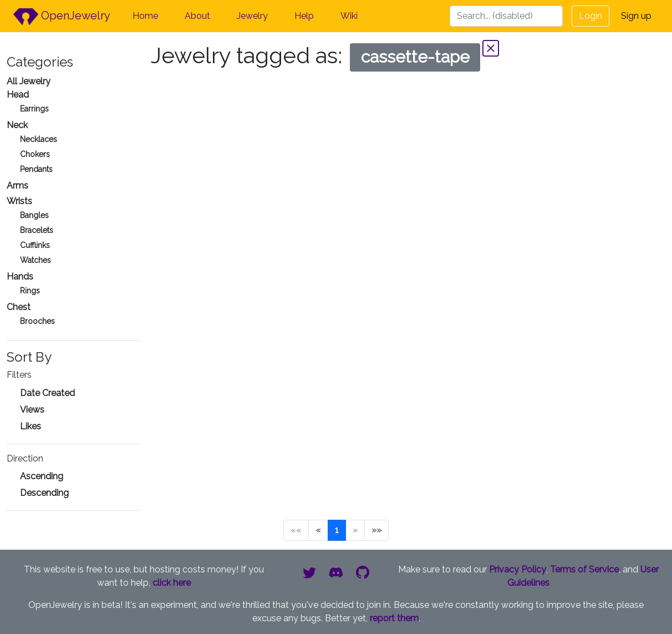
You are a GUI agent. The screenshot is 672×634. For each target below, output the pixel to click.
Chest (19, 307)
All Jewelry (29, 81)
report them (394, 618)
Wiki (349, 16)
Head (18, 95)
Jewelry (252, 16)
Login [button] (590, 16)
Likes (30, 426)
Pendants (36, 169)
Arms (17, 186)
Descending (44, 493)
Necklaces (39, 139)
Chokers (35, 154)
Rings (30, 291)
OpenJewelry (62, 17)
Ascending (42, 476)
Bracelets (37, 230)
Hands (20, 277)
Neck (17, 125)
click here (172, 583)
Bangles (34, 215)
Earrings (34, 109)
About (197, 16)
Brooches (37, 321)
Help (304, 16)
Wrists (19, 201)
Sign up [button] (636, 16)
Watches (35, 260)
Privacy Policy (518, 569)
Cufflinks (35, 245)
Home (145, 16)
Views (32, 410)
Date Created (47, 393)
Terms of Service (584, 569)
